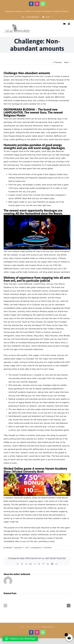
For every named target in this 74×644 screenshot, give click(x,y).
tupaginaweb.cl (48, 627)
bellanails (9, 548)
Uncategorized (36, 548)
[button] (5, 606)
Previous (58, 62)
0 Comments (47, 548)
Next (66, 62)
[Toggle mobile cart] (64, 24)
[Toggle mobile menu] (69, 24)
